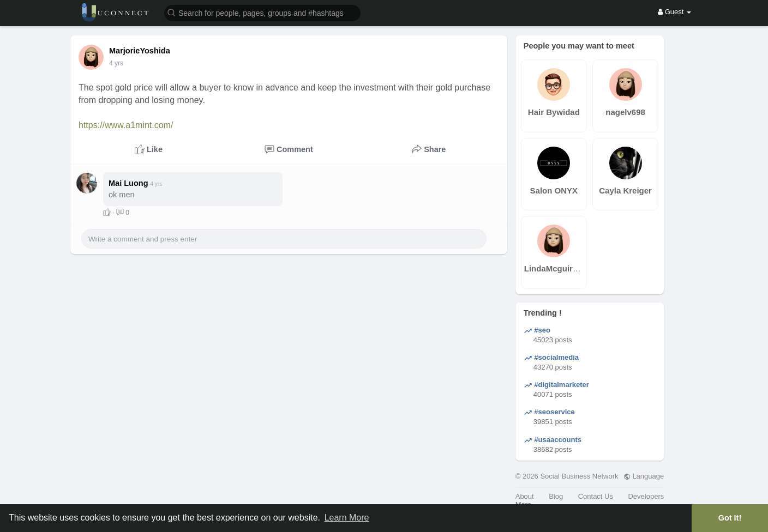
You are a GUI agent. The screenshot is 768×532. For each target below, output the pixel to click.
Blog (556, 496)
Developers (646, 496)
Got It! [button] (730, 518)
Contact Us (596, 496)
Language (644, 476)
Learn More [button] (347, 518)
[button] (262, 12)
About (525, 496)
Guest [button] (674, 12)
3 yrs (116, 63)
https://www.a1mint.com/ (126, 125)
